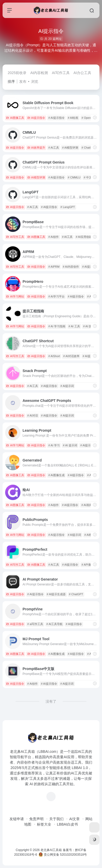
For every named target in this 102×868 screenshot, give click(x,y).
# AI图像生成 (57, 475)
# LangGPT (68, 207)
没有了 (51, 701)
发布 (23, 82)
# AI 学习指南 (57, 326)
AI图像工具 (15, 118)
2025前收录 (17, 73)
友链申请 (17, 819)
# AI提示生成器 (56, 594)
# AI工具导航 (54, 624)
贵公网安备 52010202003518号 (63, 855)
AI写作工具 (61, 73)
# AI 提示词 (70, 445)
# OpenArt (88, 118)
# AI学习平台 (57, 296)
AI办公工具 (82, 73)
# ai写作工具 (35, 624)
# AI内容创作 (71, 267)
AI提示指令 (36, 118)
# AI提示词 (67, 386)
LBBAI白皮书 (67, 824)
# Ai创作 (54, 237)
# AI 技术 (89, 326)
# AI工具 (54, 148)
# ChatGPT (89, 148)
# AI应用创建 (84, 237)
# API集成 (88, 565)
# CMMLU (74, 177)
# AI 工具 (74, 326)
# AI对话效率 (71, 356)
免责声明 (36, 819)
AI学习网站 (15, 296)
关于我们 (56, 819)
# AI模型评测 (70, 148)
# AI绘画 (73, 118)
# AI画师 (87, 505)
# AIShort (54, 356)
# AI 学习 (54, 445)
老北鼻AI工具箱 (51, 850)
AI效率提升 (36, 148)
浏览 (35, 82)
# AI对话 (33, 415)
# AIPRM (54, 267)
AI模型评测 (36, 177)
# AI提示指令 (57, 118)
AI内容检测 (39, 73)
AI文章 (74, 819)
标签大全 (44, 824)
